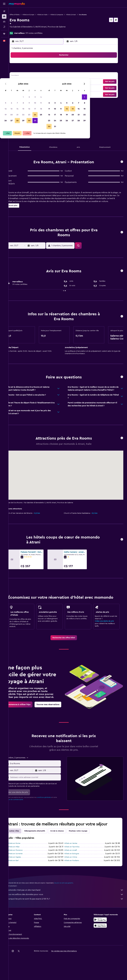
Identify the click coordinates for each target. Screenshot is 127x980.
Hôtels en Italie (50, 15)
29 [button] (42, 88)
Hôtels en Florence (23, 868)
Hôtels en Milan (22, 864)
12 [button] (24, 76)
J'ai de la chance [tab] (65, 849)
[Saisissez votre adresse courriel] (41, 795)
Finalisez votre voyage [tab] (86, 849)
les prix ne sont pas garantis (72, 901)
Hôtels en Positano (76, 878)
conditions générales (52, 815)
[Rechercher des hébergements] (4, 16)
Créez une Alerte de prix (106, 629)
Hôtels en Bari (21, 878)
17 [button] (53, 76)
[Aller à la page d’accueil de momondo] (17, 4)
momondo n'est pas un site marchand (69, 908)
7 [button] (36, 70)
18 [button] (59, 76)
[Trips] (4, 34)
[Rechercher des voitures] (4, 22)
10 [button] (53, 70)
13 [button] (30, 76)
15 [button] (42, 76)
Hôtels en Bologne (76, 871)
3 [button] (54, 64)
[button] (4, 4)
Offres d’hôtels (23, 15)
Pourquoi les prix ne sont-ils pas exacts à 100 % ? (69, 917)
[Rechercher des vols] (4, 11)
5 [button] (24, 70)
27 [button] (30, 88)
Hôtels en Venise (75, 861)
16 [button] (48, 76)
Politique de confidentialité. (26, 817)
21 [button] (36, 82)
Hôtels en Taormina (76, 864)
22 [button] (42, 82)
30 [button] (48, 88)
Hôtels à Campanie (65, 15)
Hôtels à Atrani (79, 15)
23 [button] (48, 82)
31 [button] (54, 88)
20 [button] (30, 82)
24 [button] (53, 82)
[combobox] (41, 781)
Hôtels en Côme (75, 875)
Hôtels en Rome (22, 861)
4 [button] (59, 64)
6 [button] (30, 70)
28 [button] (36, 88)
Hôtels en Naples (22, 875)
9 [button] (48, 70)
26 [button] (24, 88)
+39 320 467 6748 (25, 30)
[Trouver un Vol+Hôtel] (4, 27)
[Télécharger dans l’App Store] (102, 943)
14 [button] (36, 76)
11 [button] (59, 70)
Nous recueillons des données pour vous (69, 912)
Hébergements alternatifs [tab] (43, 849)
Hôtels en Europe (36, 15)
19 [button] (24, 82)
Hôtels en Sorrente (23, 871)
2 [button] (48, 64)
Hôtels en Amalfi (75, 868)
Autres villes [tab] (22, 849)
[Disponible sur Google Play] (102, 937)
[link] (68, 646)
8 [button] (42, 70)
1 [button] (42, 64)
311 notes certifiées (42, 33)
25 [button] (59, 82)
